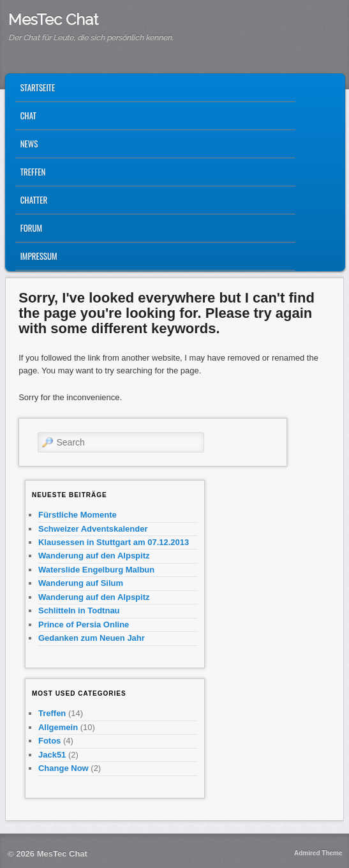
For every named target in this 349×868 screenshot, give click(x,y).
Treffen (33, 172)
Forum (31, 228)
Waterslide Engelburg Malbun (96, 570)
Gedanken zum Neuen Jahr (92, 638)
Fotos (49, 741)
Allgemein (58, 727)
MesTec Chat (53, 19)
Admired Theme (318, 853)
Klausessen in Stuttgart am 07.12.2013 (114, 542)
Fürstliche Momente (78, 515)
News (29, 144)
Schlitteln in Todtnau (79, 610)
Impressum (39, 256)
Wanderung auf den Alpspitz (94, 556)
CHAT (28, 116)
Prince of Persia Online (84, 625)
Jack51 (52, 755)
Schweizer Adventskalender (93, 529)
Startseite (38, 87)
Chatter (34, 200)
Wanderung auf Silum (81, 583)
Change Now (63, 768)
